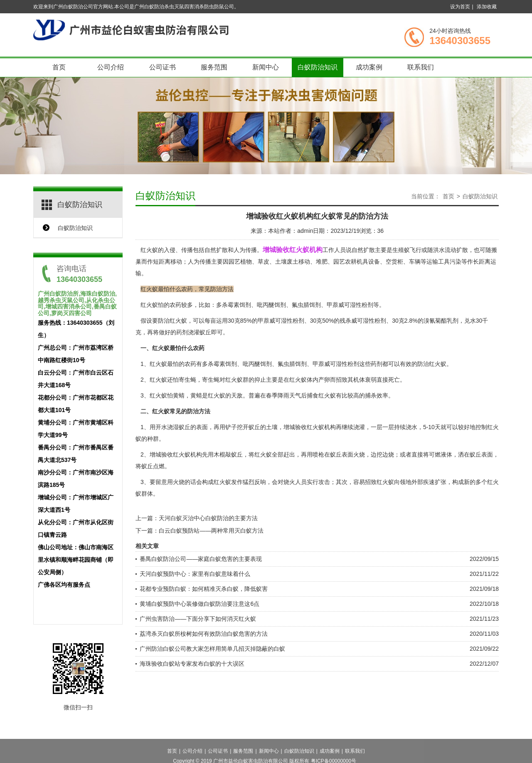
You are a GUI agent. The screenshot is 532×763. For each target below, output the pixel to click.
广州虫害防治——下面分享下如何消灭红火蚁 (198, 619)
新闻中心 (266, 67)
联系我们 (421, 67)
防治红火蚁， (175, 321)
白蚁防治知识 (318, 67)
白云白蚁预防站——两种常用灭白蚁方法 (211, 531)
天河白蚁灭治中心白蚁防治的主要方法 (208, 518)
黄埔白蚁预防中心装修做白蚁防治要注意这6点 (199, 604)
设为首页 (460, 7)
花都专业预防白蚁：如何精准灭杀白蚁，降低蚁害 (204, 589)
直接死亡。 (391, 380)
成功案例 (369, 67)
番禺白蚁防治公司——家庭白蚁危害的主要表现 (201, 559)
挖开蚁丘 (249, 427)
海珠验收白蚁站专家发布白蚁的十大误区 (192, 664)
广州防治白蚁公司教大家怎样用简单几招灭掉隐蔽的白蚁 (212, 649)
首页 (59, 67)
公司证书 (163, 67)
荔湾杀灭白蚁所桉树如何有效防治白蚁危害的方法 (204, 634)
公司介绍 (111, 67)
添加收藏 (487, 7)
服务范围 (214, 67)
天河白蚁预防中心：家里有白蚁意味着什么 (195, 574)
